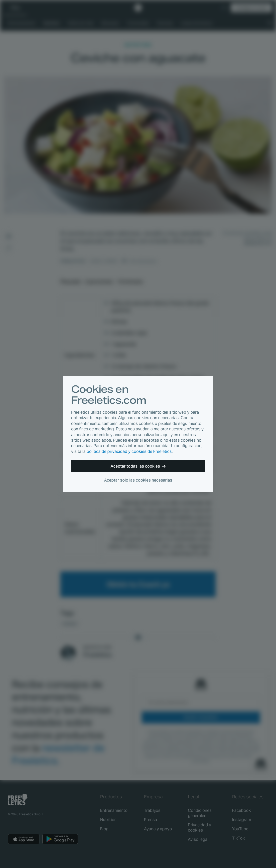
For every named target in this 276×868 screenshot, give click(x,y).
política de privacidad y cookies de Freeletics (129, 451)
